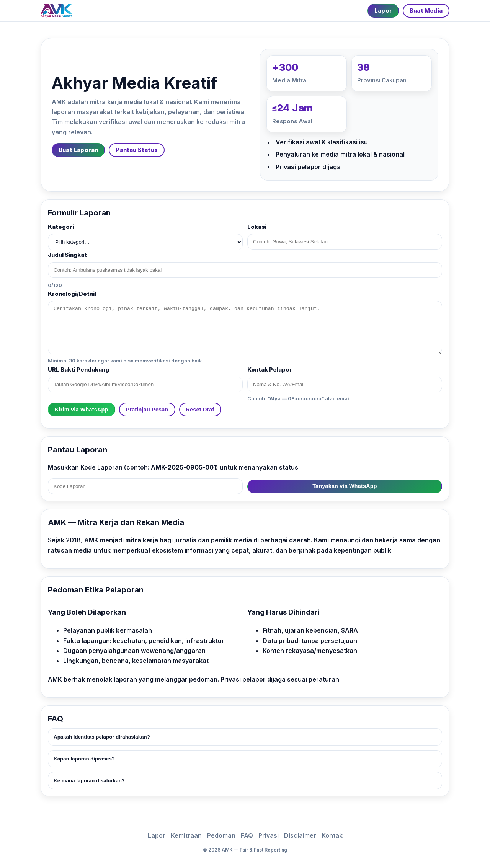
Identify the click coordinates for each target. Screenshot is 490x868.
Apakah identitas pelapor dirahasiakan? (102, 737)
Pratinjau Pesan (147, 410)
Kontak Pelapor (270, 370)
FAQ (247, 835)
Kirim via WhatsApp (82, 410)
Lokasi (257, 227)
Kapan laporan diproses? (84, 759)
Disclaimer (300, 835)
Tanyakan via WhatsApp (345, 486)
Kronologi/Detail (72, 294)
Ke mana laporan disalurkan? (89, 781)
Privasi (269, 835)
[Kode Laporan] (145, 486)
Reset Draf (200, 410)
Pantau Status (137, 150)
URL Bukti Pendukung (78, 370)
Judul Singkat (67, 255)
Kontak (332, 835)
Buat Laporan (78, 150)
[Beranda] (56, 11)
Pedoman (221, 835)
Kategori (61, 227)
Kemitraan (186, 835)
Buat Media (426, 11)
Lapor (383, 11)
